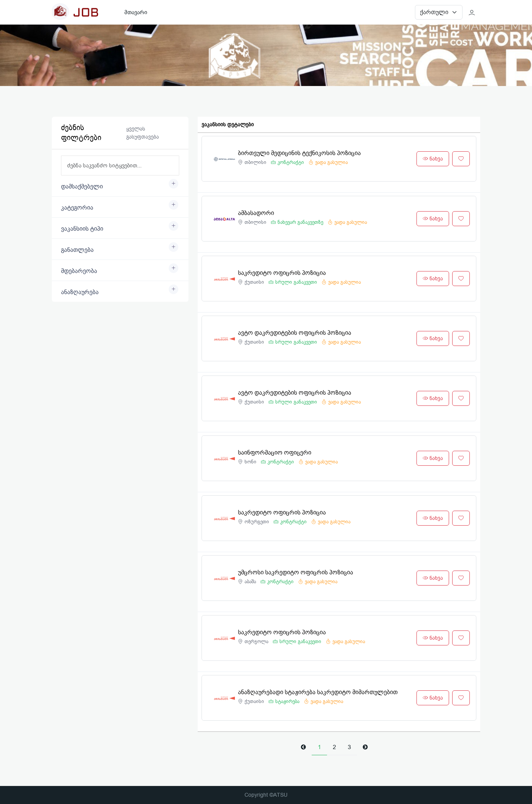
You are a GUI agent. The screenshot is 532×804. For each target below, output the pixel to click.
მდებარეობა (79, 271)
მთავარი (136, 12)
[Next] (365, 747)
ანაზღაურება (80, 292)
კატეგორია (77, 208)
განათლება (77, 250)
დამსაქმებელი (82, 187)
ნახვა (433, 159)
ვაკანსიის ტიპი (82, 229)
